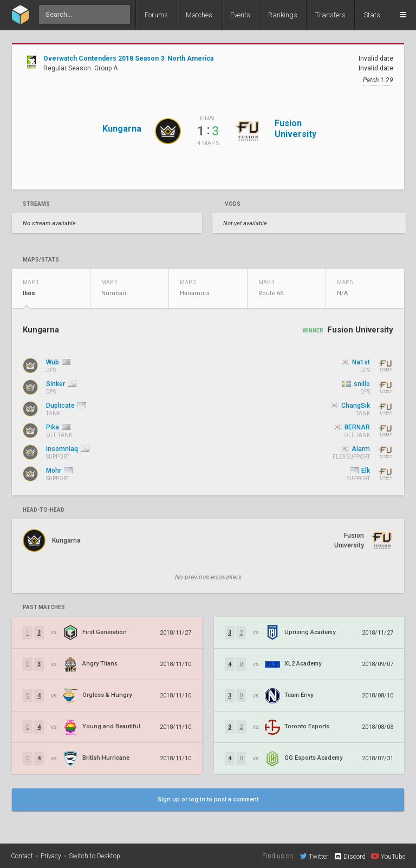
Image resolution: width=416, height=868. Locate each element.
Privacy (51, 856)
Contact (22, 856)
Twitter (314, 856)
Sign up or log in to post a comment (208, 800)
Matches (199, 15)
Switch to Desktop (95, 856)
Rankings (283, 15)
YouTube (388, 856)
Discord (350, 857)
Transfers (330, 15)
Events (240, 15)
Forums (156, 15)
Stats (372, 15)
